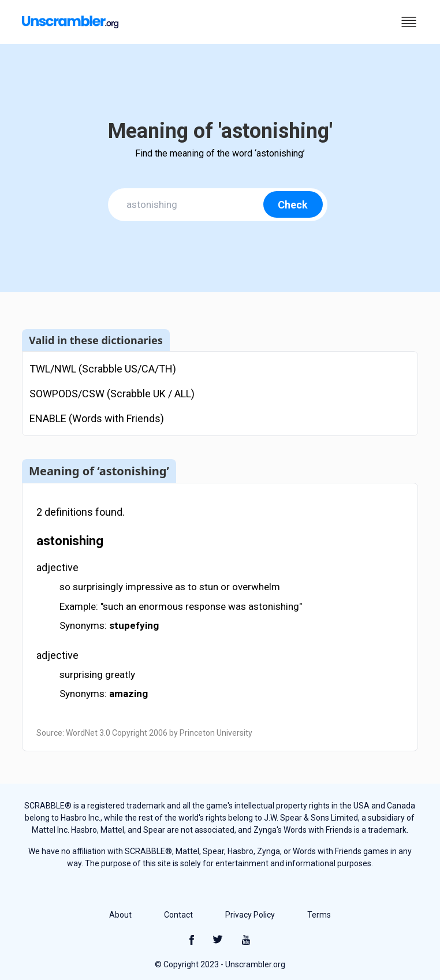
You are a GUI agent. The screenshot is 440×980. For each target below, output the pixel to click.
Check (293, 205)
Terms (319, 915)
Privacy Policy (250, 915)
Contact (178, 915)
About (120, 915)
